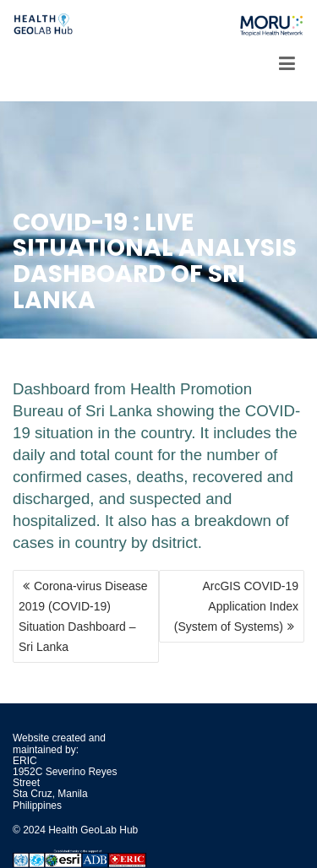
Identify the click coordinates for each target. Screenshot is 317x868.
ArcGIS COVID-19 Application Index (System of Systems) (236, 606)
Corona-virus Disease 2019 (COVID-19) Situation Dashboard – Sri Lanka (83, 616)
